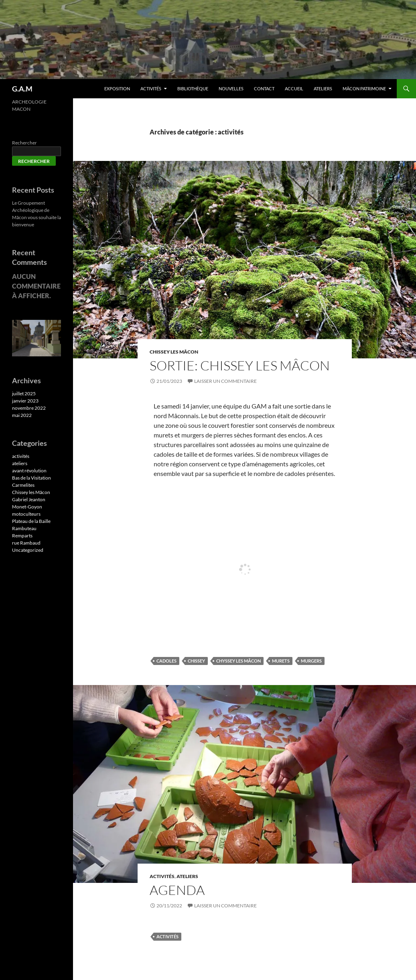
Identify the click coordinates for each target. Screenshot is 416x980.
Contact (264, 88)
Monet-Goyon (27, 507)
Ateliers (323, 88)
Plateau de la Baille (31, 521)
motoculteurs (26, 514)
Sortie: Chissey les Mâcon (240, 365)
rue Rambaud (26, 543)
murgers (311, 661)
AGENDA (177, 890)
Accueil (294, 88)
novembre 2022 (29, 408)
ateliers (187, 876)
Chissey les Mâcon (174, 352)
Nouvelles (231, 88)
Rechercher (24, 143)
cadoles (166, 661)
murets (281, 661)
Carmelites (23, 485)
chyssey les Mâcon (238, 661)
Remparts (22, 536)
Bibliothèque (193, 88)
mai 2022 (22, 415)
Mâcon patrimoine (364, 88)
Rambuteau (24, 528)
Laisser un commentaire (225, 381)
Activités (151, 88)
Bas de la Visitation (31, 478)
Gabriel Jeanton (29, 499)
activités (162, 876)
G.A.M (22, 89)
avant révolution (29, 471)
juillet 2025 (24, 393)
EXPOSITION (117, 88)
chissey (196, 661)
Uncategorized (28, 550)
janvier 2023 (25, 401)
